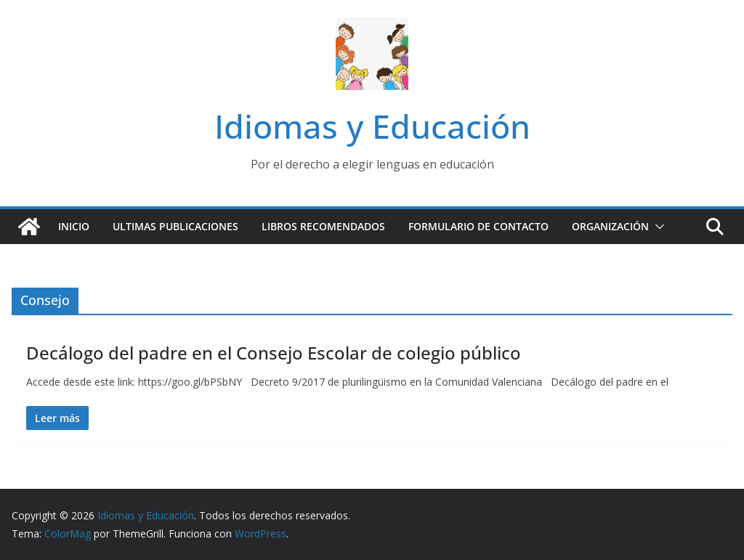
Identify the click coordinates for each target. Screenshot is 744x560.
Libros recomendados (323, 226)
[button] (657, 227)
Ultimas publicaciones (175, 226)
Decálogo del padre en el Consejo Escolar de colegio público (274, 353)
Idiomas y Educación (372, 126)
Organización (610, 226)
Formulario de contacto (478, 226)
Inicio (74, 226)
